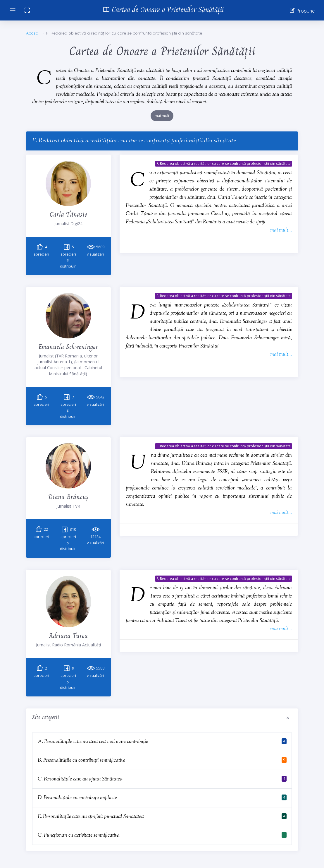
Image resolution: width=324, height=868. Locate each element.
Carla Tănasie (68, 214)
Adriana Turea (68, 635)
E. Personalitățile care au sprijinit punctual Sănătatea (91, 817)
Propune (302, 11)
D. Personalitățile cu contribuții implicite (77, 798)
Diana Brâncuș (68, 497)
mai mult (162, 116)
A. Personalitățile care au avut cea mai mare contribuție (93, 742)
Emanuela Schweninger (68, 346)
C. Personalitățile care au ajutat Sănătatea (80, 779)
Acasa (32, 33)
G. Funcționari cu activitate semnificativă (79, 835)
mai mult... (281, 230)
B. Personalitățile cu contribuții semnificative (81, 760)
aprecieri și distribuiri (68, 257)
